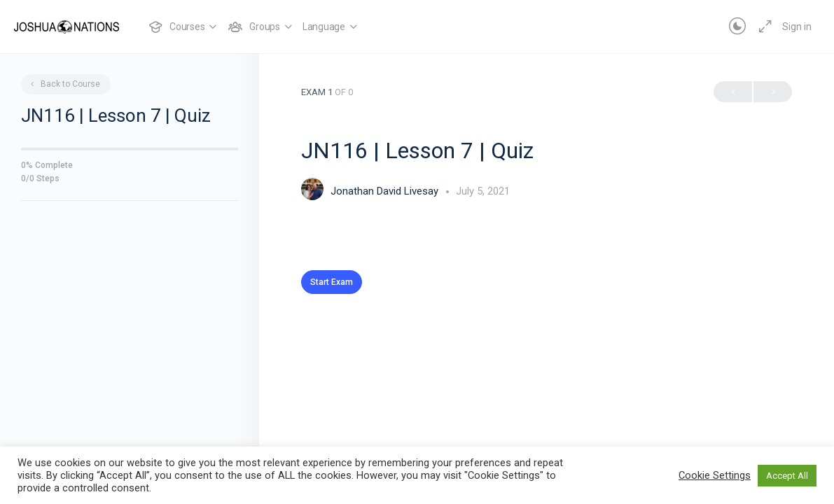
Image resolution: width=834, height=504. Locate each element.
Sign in (797, 27)
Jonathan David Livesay (386, 191)
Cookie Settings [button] (715, 475)
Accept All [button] (787, 476)
